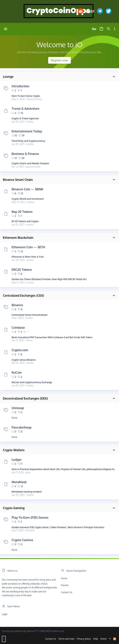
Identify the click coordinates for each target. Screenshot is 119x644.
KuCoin (17, 372)
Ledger (17, 460)
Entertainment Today (27, 131)
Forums (65, 585)
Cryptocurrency (34, 99)
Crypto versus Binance (24, 360)
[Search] (109, 29)
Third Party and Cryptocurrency (28, 141)
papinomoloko (33, 167)
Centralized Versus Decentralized (29, 315)
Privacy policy (84, 639)
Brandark (30, 530)
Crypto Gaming (14, 508)
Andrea (30, 122)
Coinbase (18, 328)
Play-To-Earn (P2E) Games (30, 517)
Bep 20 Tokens (22, 212)
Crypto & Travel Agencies (25, 118)
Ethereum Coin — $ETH (28, 247)
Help (96, 639)
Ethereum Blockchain (18, 238)
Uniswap (18, 408)
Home (64, 578)
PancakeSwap (22, 427)
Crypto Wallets (14, 450)
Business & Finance (25, 154)
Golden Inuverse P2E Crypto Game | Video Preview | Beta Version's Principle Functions (58, 527)
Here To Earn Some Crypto (26, 96)
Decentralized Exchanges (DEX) (25, 398)
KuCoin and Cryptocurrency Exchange (32, 382)
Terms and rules (66, 639)
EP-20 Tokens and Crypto (25, 221)
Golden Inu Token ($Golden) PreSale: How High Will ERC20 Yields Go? (49, 279)
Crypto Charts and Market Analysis (30, 163)
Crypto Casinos (22, 540)
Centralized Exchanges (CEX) (23, 296)
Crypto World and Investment (28, 199)
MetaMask (19, 482)
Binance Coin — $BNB (27, 189)
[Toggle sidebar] (115, 29)
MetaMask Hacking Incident (27, 492)
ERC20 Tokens (22, 270)
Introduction (20, 86)
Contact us (67, 592)
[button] (6, 29)
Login (5, 614)
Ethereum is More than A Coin (28, 257)
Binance (17, 305)
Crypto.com (20, 350)
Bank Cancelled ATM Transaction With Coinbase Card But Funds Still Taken (52, 337)
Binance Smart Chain (18, 180)
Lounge (8, 77)
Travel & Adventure (26, 109)
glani (28, 472)
